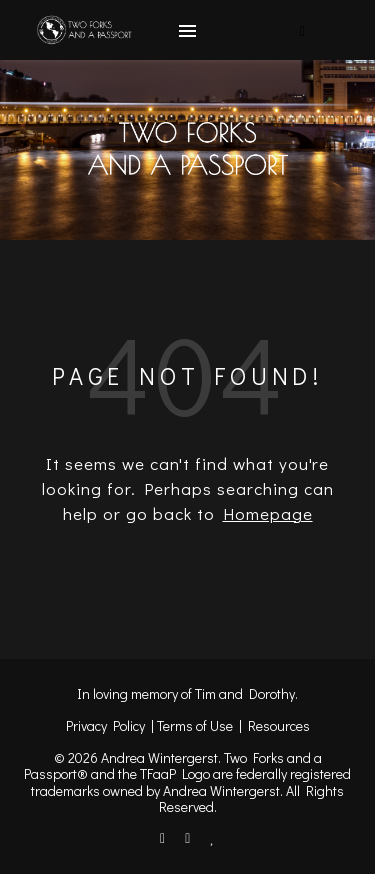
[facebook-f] (164, 837)
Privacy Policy (105, 725)
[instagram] (189, 837)
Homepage (268, 513)
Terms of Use (195, 725)
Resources (279, 725)
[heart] (212, 837)
